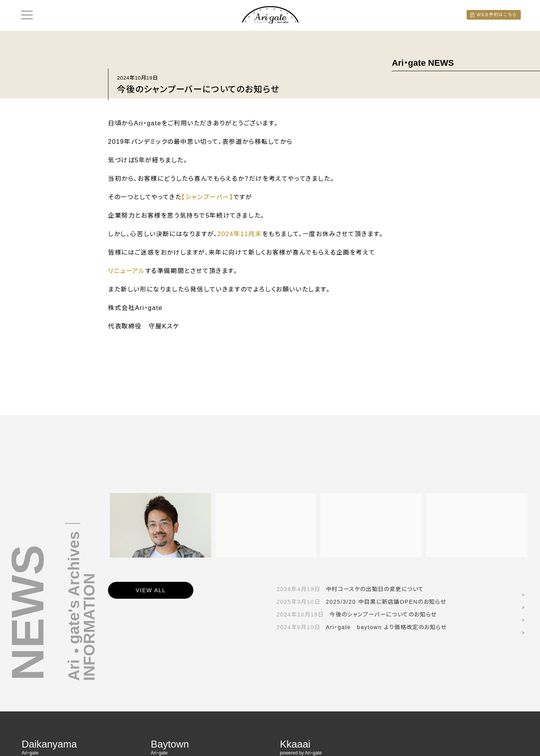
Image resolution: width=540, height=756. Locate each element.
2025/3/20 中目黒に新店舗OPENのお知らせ (361, 602)
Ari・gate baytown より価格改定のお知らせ (361, 627)
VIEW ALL (151, 590)
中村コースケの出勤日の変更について (350, 589)
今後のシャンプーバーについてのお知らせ (356, 614)
